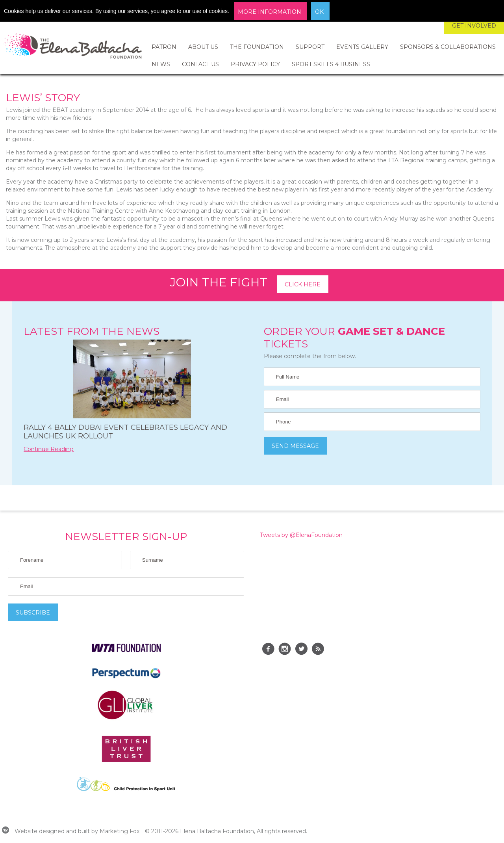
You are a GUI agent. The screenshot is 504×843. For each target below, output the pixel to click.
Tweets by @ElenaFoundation (301, 535)
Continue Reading (49, 449)
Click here (303, 284)
